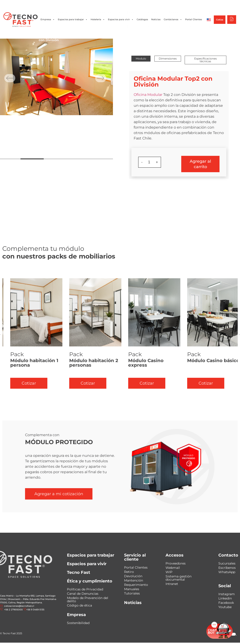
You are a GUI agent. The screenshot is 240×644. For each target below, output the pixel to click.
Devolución (133, 576)
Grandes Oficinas (109, 35)
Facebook (226, 603)
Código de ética (79, 605)
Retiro (129, 572)
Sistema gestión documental (179, 578)
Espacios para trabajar (73, 20)
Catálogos (142, 19)
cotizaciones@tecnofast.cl (19, 606)
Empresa (48, 20)
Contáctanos (173, 20)
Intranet (172, 584)
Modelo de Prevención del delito (88, 599)
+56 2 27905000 (13, 610)
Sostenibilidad (78, 623)
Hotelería (98, 20)
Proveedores (176, 563)
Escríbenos (227, 568)
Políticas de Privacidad (85, 589)
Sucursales (227, 563)
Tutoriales (132, 593)
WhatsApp (227, 572)
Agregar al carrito (200, 164)
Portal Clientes (194, 19)
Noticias (156, 19)
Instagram (227, 594)
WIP (169, 572)
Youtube (225, 607)
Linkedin (225, 598)
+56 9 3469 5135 (35, 610)
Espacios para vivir (121, 20)
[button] (141, 59)
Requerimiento (136, 585)
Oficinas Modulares (64, 35)
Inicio (43, 35)
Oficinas (87, 35)
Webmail (173, 568)
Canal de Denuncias (83, 594)
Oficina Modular (148, 95)
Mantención (134, 580)
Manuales (132, 589)
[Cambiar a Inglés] (209, 20)
